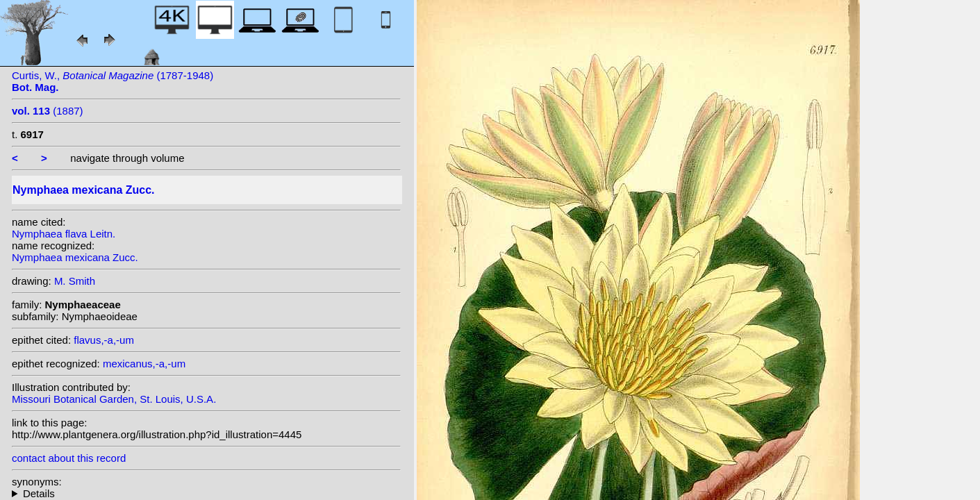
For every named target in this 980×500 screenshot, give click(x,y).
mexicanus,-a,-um (144, 364)
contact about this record (69, 458)
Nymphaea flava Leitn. (64, 234)
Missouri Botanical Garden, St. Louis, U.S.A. (114, 399)
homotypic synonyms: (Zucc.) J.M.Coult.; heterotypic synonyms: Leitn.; (206, 493)
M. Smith (75, 281)
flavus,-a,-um (104, 340)
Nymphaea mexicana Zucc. (75, 257)
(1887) (48, 111)
